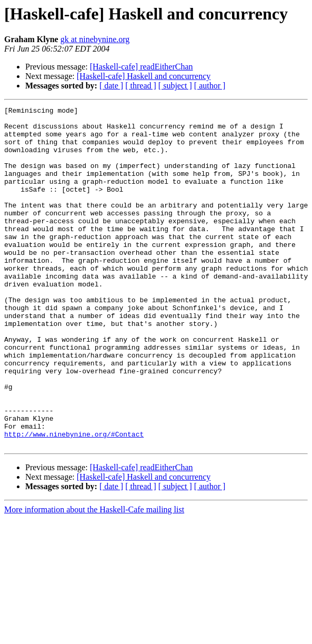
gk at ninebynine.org (95, 39)
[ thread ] (141, 86)
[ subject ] (175, 86)
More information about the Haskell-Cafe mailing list (94, 577)
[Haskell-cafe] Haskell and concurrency (144, 76)
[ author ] (210, 86)
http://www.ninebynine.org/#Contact (74, 500)
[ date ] (111, 86)
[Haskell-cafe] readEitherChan (142, 67)
